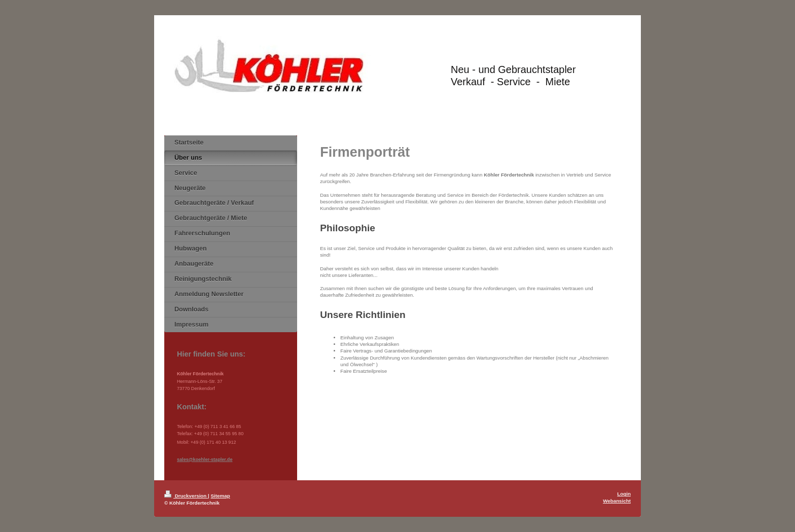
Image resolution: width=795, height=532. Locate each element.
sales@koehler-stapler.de (205, 459)
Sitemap (221, 496)
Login (624, 494)
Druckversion (186, 496)
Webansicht (617, 501)
